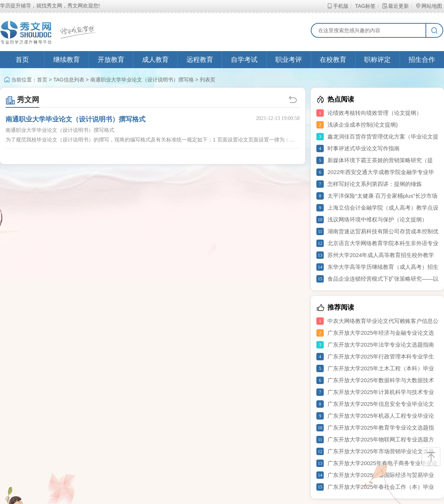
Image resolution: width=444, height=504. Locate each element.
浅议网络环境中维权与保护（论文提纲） (377, 219)
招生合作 (422, 60)
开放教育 (111, 60)
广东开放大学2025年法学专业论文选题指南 (381, 345)
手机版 (338, 6)
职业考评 (289, 60)
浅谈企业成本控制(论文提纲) (363, 125)
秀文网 (22, 100)
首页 (22, 60)
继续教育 (67, 60)
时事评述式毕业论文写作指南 (364, 148)
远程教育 (200, 60)
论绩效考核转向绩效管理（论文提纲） (375, 113)
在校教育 (333, 60)
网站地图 (429, 6)
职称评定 (377, 60)
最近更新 (395, 6)
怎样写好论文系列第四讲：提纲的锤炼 (375, 184)
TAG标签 (365, 6)
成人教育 (155, 60)
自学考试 (244, 60)
